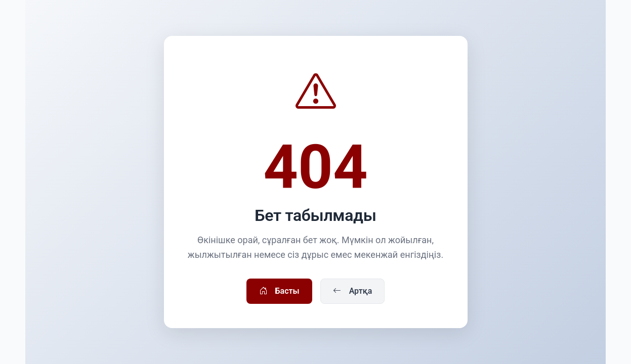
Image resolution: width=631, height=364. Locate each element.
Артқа (353, 291)
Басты (279, 291)
